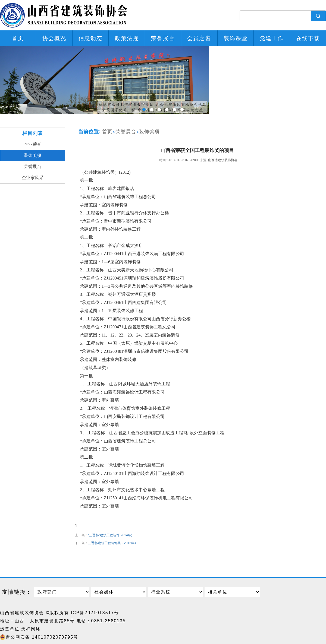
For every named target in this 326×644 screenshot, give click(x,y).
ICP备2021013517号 (95, 613)
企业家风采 (33, 178)
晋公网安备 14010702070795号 (42, 637)
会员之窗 (199, 38)
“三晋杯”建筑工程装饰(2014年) (110, 535)
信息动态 (90, 38)
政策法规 (127, 38)
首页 (18, 38)
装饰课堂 (236, 38)
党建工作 (272, 38)
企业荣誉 (33, 144)
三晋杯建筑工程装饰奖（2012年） (113, 543)
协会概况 (54, 38)
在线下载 (308, 38)
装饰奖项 (33, 155)
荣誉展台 (163, 38)
